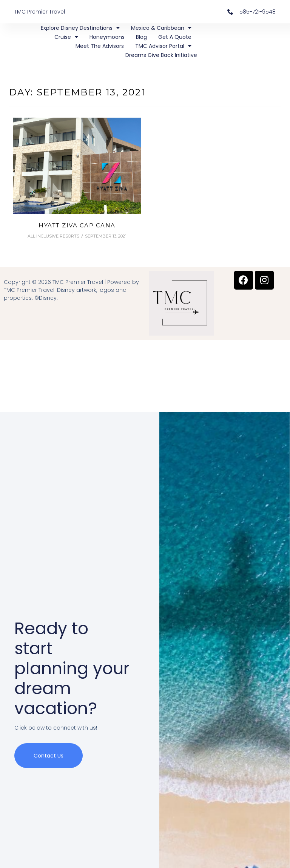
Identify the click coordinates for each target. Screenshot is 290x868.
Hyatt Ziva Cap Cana (77, 225)
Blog (141, 37)
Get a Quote (175, 37)
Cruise (66, 37)
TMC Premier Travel (40, 12)
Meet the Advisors (100, 46)
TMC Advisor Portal (163, 46)
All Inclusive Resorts (53, 236)
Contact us (49, 758)
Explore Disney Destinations (80, 28)
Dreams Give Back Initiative (161, 55)
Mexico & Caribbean (161, 28)
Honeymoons (107, 37)
